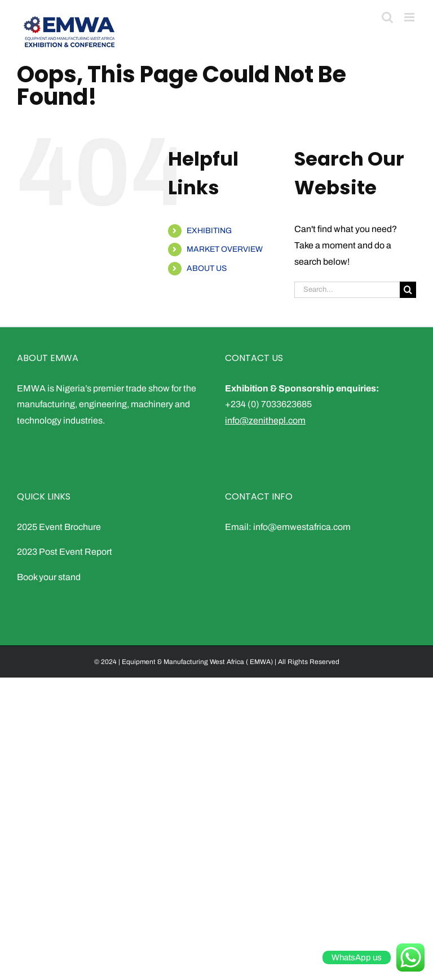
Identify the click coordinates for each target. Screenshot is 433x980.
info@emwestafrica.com (302, 527)
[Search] (408, 290)
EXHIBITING (209, 231)
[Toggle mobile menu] (410, 17)
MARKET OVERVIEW (225, 249)
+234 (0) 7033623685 (268, 404)
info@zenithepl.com (265, 420)
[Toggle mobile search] (387, 17)
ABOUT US (207, 268)
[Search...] (347, 290)
